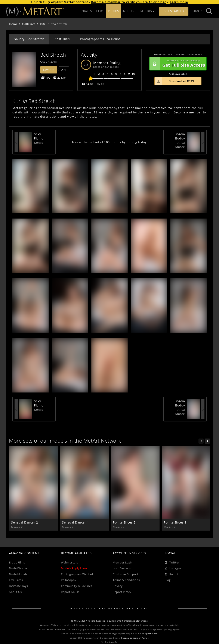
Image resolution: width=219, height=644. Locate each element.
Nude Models (18, 574)
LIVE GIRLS (147, 11)
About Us (15, 592)
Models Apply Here (74, 568)
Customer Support (125, 574)
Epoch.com (151, 634)
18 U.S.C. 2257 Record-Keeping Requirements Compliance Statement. (110, 621)
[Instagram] (174, 568)
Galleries (29, 24)
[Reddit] (172, 574)
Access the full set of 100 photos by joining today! (110, 142)
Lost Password (123, 568)
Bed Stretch (53, 55)
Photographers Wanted (77, 574)
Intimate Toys (18, 586)
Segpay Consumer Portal (135, 638)
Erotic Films (17, 563)
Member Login (123, 563)
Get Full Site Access (177, 64)
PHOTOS (113, 11)
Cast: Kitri (62, 39)
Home (13, 24)
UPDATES (86, 11)
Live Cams (16, 580)
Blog (168, 580)
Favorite (49, 70)
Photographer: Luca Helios (100, 39)
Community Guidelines (77, 586)
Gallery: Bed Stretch (29, 39)
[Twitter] (172, 563)
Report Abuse (70, 592)
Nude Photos (18, 568)
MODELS (129, 11)
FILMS (100, 11)
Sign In (198, 11)
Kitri (43, 24)
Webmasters (70, 563)
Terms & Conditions (126, 580)
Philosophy (69, 580)
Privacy (118, 586)
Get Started (174, 11)
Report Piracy (122, 592)
